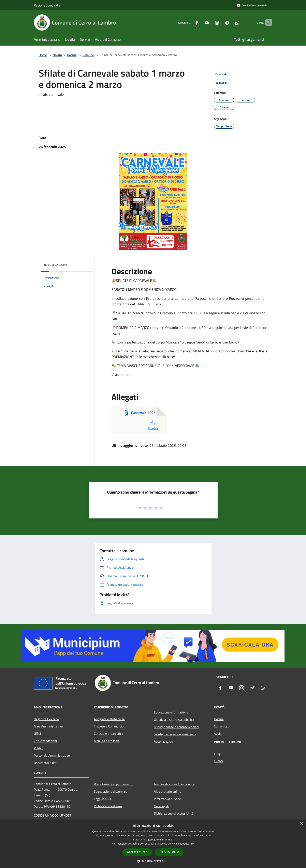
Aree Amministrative (48, 726)
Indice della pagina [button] (55, 265)
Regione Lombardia (47, 5)
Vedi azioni (224, 83)
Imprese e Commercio (109, 726)
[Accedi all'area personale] (252, 5)
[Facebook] (191, 22)
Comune (88, 55)
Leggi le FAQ (102, 799)
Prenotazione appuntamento (114, 784)
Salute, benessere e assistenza (175, 734)
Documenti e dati (46, 763)
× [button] (301, 824)
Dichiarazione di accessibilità (174, 813)
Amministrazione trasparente (174, 784)
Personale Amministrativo (52, 755)
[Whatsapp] (231, 22)
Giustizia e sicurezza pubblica (174, 720)
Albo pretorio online (167, 791)
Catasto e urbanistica (108, 734)
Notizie (72, 55)
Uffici (37, 734)
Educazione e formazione (171, 712)
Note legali (161, 806)
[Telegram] (221, 22)
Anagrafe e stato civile (109, 719)
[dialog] (153, 844)
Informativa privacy (167, 799)
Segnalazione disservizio (111, 791)
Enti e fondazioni (45, 741)
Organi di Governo (46, 719)
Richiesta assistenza (108, 806)
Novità (57, 55)
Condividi (224, 74)
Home (43, 55)
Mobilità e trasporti (107, 741)
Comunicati (222, 726)
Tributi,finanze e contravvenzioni (177, 727)
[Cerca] (267, 22)
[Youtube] (201, 22)
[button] (153, 861)
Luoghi (219, 754)
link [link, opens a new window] (192, 844)
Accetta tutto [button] (137, 852)
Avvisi (218, 734)
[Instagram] (211, 22)
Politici (39, 748)
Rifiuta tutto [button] (169, 852)
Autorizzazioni (164, 741)
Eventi (218, 761)
